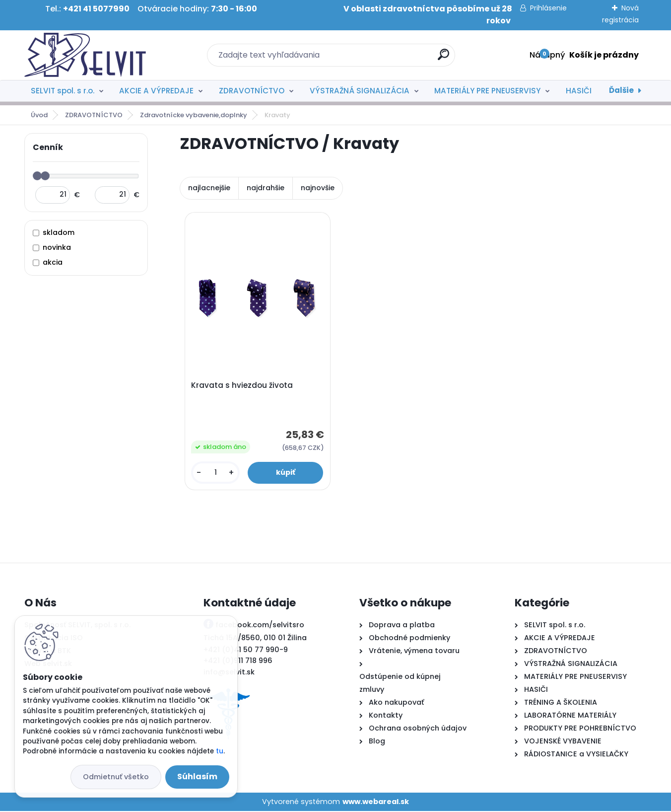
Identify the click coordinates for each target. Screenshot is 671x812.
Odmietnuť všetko (116, 777)
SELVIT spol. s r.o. (63, 91)
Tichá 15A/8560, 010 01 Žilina (255, 639)
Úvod (39, 115)
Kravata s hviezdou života (242, 386)
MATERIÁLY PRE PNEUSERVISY (487, 91)
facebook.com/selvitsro (260, 626)
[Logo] (85, 55)
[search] (443, 58)
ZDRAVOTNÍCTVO (252, 91)
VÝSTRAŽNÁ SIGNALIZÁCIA (360, 91)
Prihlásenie (548, 8)
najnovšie (318, 188)
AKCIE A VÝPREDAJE (156, 91)
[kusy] (216, 473)
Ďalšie (621, 90)
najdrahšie (266, 188)
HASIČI (579, 91)
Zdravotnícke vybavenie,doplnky (194, 115)
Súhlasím (197, 776)
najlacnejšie (209, 188)
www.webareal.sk (376, 803)
